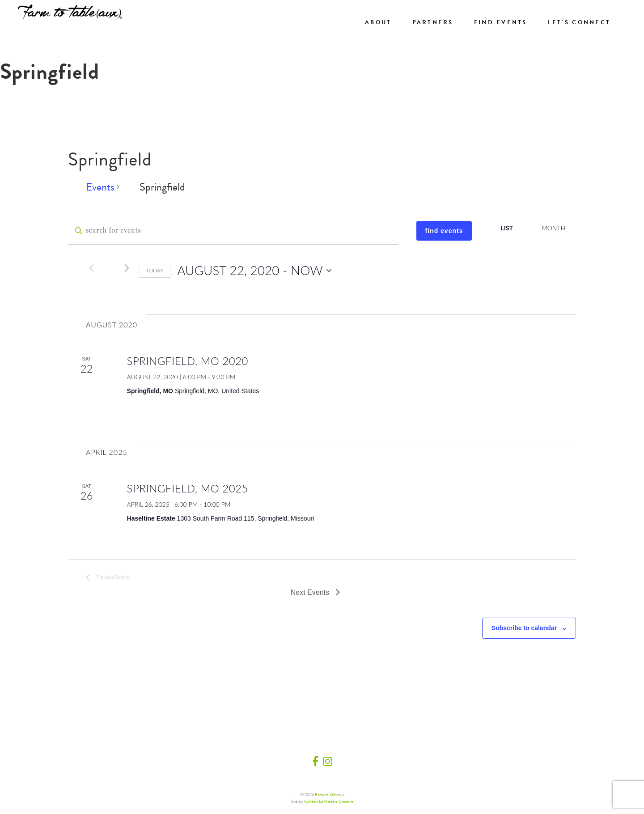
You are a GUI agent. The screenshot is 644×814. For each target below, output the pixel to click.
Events (100, 188)
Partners (433, 22)
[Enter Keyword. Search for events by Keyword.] (233, 231)
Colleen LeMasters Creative (329, 801)
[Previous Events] (91, 268)
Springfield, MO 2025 (188, 488)
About (378, 22)
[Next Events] (127, 268)
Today (155, 270)
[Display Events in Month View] (553, 228)
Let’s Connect (579, 22)
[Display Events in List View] (507, 228)
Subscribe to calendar (524, 628)
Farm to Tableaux (330, 795)
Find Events (501, 22)
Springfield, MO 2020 (188, 361)
